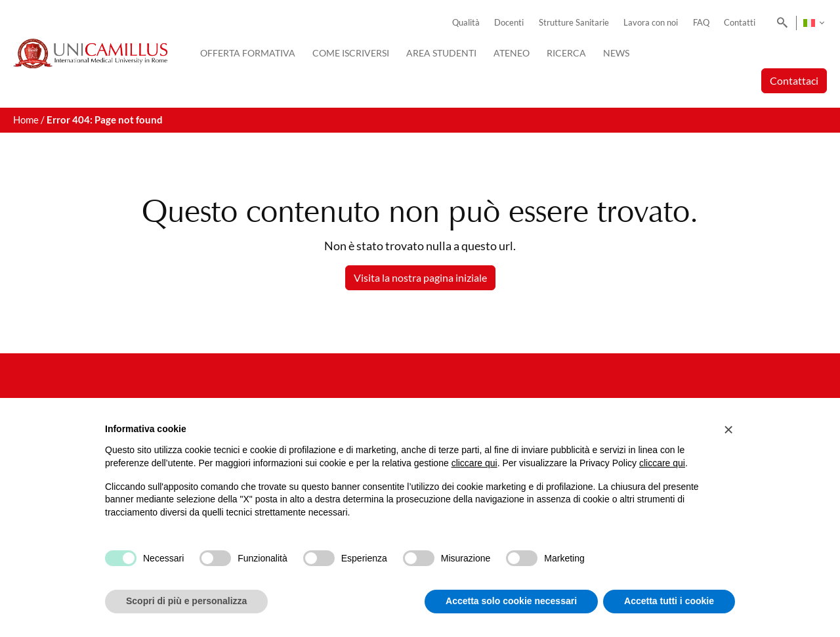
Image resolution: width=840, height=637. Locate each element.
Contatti (740, 23)
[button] (728, 429)
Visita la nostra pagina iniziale (420, 277)
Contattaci (794, 80)
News (616, 53)
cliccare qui (474, 463)
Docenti (509, 23)
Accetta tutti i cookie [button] (669, 601)
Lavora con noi (651, 23)
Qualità (466, 23)
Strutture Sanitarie (574, 23)
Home (26, 120)
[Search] (780, 23)
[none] (813, 23)
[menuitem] (813, 23)
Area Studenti (441, 53)
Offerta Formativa (248, 53)
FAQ (701, 23)
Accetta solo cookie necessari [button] (511, 601)
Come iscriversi (351, 53)
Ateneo (512, 53)
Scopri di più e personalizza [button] (186, 601)
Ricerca (566, 53)
